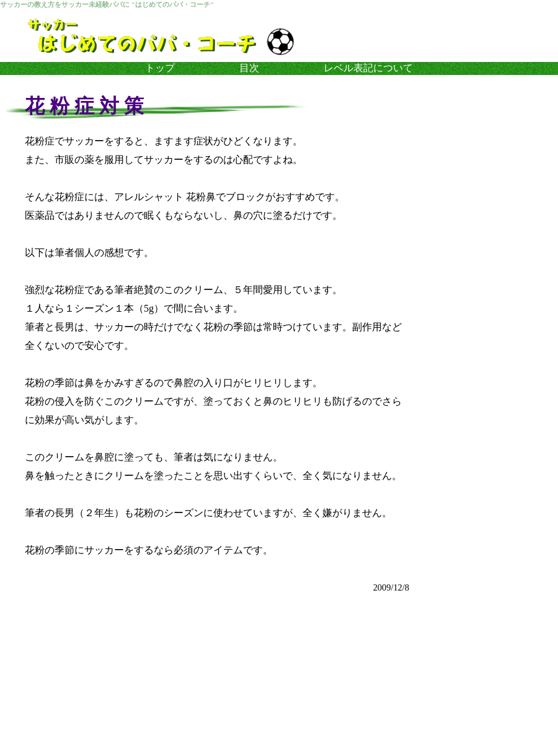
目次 (249, 68)
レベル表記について (368, 68)
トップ (160, 68)
